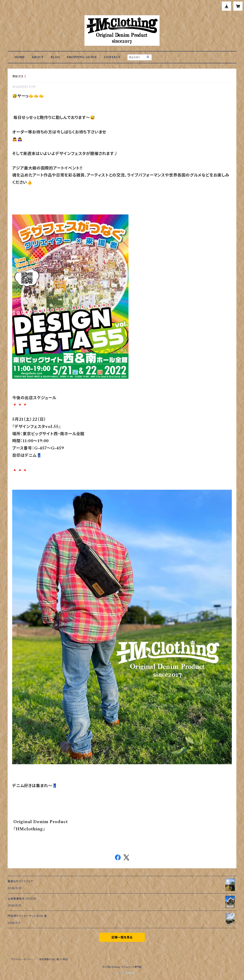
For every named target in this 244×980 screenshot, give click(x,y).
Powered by (122, 973)
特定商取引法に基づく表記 (54, 959)
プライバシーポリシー (22, 959)
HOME (20, 57)
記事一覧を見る (122, 937)
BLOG (55, 57)
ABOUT (38, 57)
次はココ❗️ (20, 76)
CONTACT (112, 57)
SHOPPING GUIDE (82, 57)
